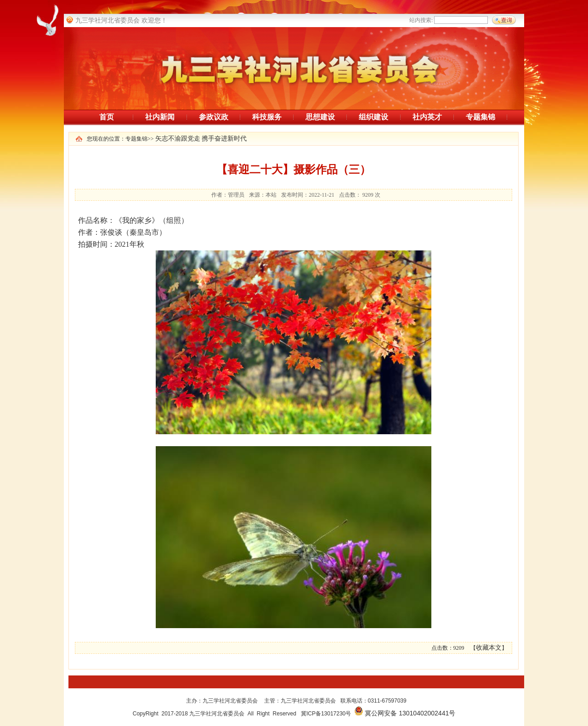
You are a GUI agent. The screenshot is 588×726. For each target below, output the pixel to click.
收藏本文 (489, 648)
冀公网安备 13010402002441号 (410, 713)
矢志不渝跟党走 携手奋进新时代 (201, 139)
